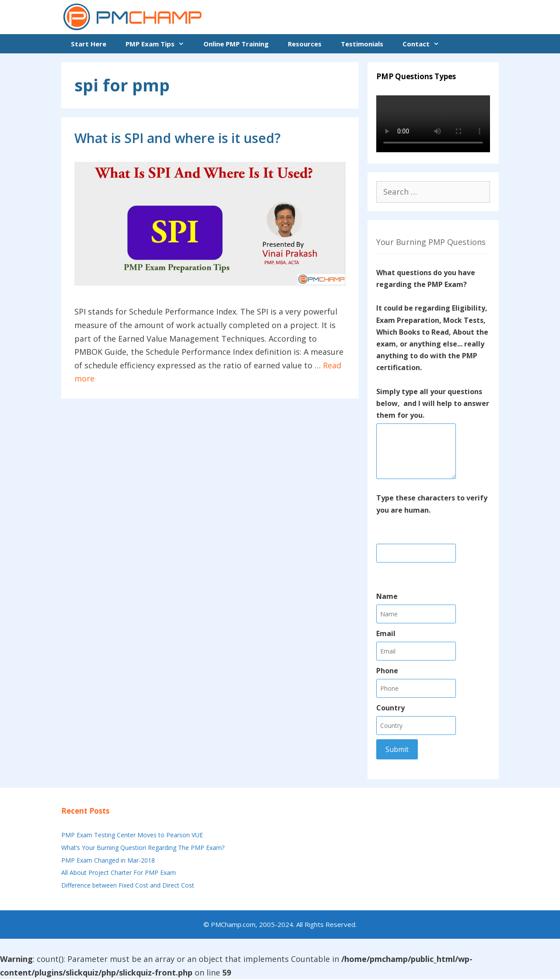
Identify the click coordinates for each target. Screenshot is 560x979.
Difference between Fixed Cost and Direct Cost (128, 885)
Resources (305, 44)
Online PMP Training (236, 44)
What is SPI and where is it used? (177, 138)
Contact (426, 44)
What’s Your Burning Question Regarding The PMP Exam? (143, 848)
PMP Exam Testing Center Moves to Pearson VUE (132, 835)
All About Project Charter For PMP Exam (119, 872)
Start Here (89, 44)
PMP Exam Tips (160, 44)
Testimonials (362, 44)
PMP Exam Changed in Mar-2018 (108, 860)
